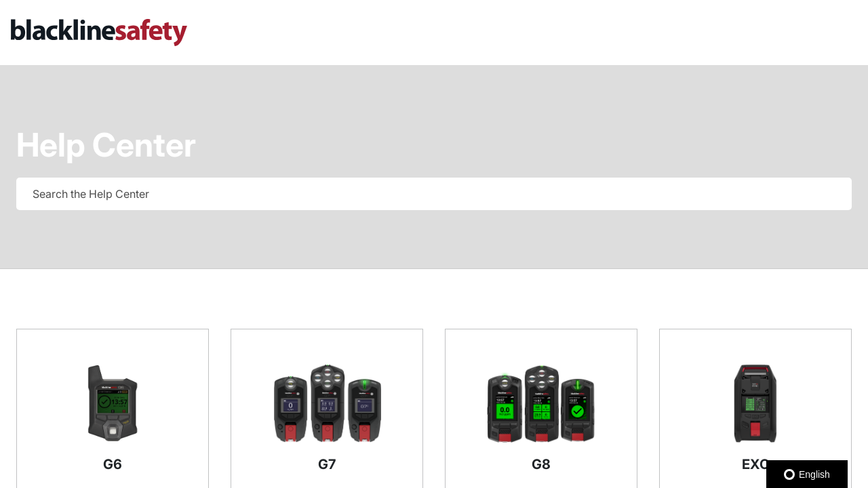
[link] (217, 33)
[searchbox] (827, 194)
